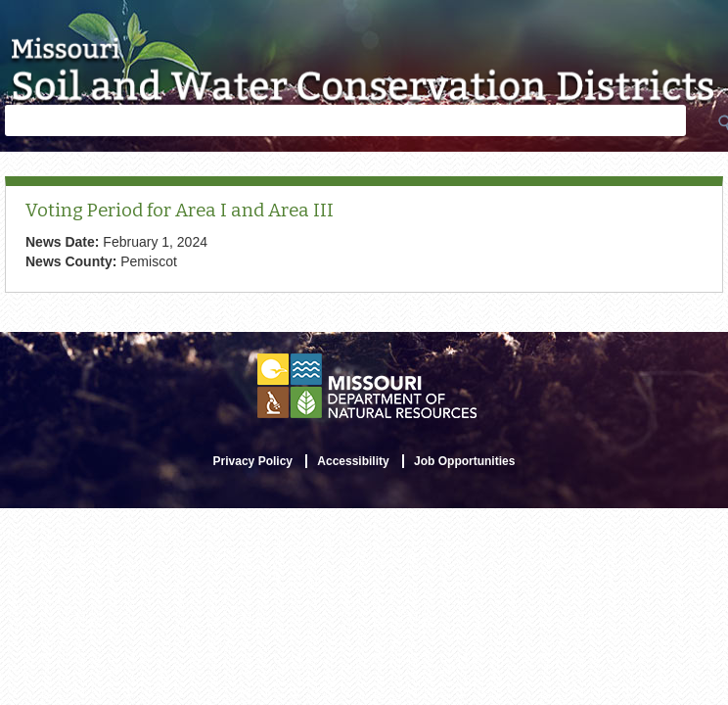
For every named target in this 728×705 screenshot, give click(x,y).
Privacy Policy (253, 461)
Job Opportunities (464, 461)
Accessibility (353, 461)
